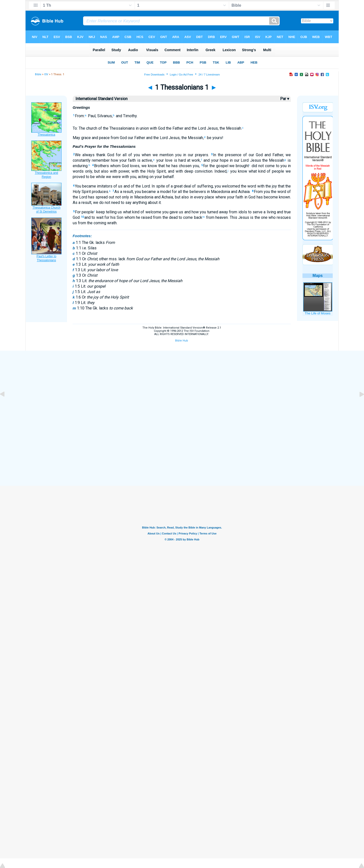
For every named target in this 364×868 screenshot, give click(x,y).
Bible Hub (182, 341)
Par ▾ (285, 99)
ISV (46, 74)
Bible (38, 74)
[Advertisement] (182, 387)
